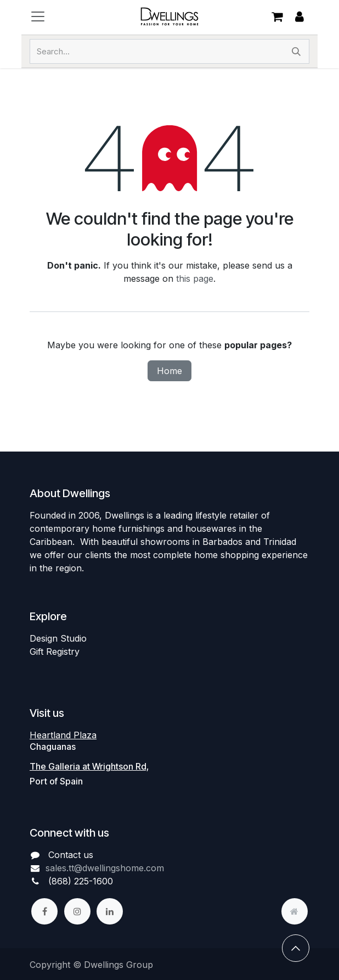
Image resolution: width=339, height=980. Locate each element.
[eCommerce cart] (277, 16)
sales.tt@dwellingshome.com (105, 868)
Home (169, 371)
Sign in (300, 17)
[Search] (296, 51)
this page (195, 279)
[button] (296, 948)
